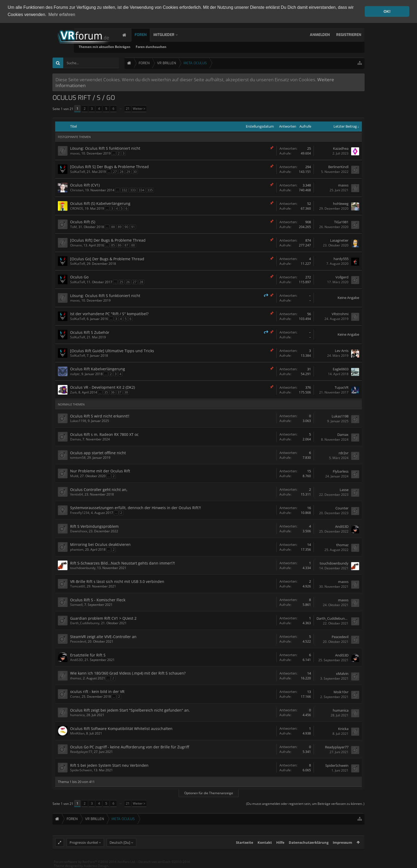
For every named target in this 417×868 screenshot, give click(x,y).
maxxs (75, 153)
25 (121, 282)
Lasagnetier (339, 240)
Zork (73, 392)
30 (135, 171)
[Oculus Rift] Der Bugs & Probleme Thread (108, 240)
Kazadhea (341, 148)
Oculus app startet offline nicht (98, 453)
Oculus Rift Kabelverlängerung (98, 369)
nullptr (75, 374)
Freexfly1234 (80, 512)
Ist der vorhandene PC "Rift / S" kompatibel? (109, 313)
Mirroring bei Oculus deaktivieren (100, 544)
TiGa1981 (341, 222)
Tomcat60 (78, 586)
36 (113, 392)
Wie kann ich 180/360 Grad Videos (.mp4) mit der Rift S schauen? (128, 673)
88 (113, 227)
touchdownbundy (83, 568)
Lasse (344, 489)
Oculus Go (79, 277)
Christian (77, 190)
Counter (342, 508)
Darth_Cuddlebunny (85, 623)
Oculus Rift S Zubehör (90, 332)
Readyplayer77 (81, 751)
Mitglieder (169, 35)
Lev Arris (342, 351)
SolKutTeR (78, 171)
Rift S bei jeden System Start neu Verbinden (109, 765)
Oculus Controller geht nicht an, (99, 489)
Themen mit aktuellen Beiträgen (155, 46)
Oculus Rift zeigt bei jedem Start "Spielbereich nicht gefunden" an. (130, 710)
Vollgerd (342, 277)
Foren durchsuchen (202, 46)
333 (133, 190)
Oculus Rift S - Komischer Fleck (98, 600)
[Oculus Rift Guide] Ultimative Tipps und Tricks (112, 350)
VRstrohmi (340, 314)
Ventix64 (77, 494)
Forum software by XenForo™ (95, 866)
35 (106, 392)
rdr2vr (344, 453)
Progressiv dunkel (84, 846)
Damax (75, 439)
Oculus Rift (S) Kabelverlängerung (100, 203)
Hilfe (280, 846)
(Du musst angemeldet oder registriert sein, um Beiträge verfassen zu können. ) (305, 803)
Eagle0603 (341, 369)
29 (128, 171)
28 (122, 171)
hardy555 (341, 259)
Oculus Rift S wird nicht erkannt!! (100, 416)
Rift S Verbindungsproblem (94, 526)
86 (120, 245)
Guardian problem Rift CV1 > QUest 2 (103, 618)
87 (126, 245)
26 (128, 282)
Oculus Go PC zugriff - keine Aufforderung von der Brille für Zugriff (130, 747)
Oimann (76, 245)
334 (141, 190)
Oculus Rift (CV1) (85, 185)
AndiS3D (342, 526)
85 (113, 245)
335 (150, 190)
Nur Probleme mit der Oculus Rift (100, 471)
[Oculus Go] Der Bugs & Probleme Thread (107, 259)
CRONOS (77, 208)
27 (115, 171)
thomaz (342, 545)
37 (119, 392)
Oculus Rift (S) (83, 222)
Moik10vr (341, 692)
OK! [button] (387, 11)
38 (126, 392)
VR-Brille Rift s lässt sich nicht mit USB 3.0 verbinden (117, 581)
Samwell (76, 604)
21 (128, 108)
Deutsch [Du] (120, 846)
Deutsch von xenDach (164, 866)
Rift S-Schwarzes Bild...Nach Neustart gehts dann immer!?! (123, 563)
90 (126, 227)
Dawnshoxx (79, 531)
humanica (77, 715)
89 (120, 227)
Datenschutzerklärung (309, 846)
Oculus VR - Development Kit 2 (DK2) (103, 387)
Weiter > (139, 108)
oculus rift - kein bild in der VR (97, 691)
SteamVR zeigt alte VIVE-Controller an (103, 636)
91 (133, 227)
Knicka (343, 728)
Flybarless (341, 471)
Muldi (74, 476)
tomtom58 (78, 457)
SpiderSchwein (81, 770)
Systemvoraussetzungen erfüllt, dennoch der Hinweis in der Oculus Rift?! (136, 507)
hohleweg (341, 204)
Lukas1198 (78, 421)
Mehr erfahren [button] (62, 15)
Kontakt (265, 846)
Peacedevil (78, 641)
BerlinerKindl (338, 167)
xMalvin (342, 673)
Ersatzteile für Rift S (88, 655)
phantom (77, 549)
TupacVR (342, 387)
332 (124, 190)
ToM (73, 227)
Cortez (75, 696)
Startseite (245, 846)
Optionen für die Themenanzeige (209, 793)
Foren (146, 35)
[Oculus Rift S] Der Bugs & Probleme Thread (109, 166)
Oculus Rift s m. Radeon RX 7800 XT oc (104, 434)
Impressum (342, 846)
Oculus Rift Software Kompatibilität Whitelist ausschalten (121, 728)
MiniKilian (77, 733)
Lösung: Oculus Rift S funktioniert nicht (105, 148)
